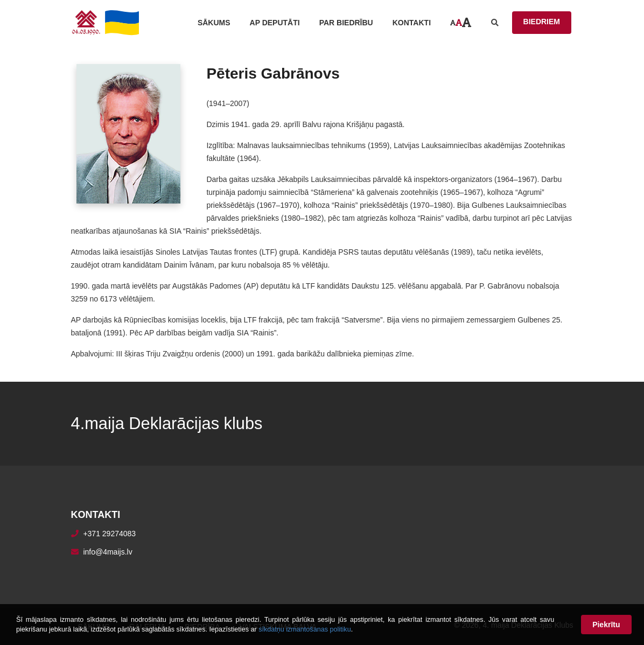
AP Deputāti (275, 23)
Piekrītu (606, 625)
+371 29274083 (109, 534)
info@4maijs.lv (107, 552)
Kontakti (412, 23)
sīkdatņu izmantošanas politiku (305, 629)
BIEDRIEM (542, 22)
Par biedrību (346, 23)
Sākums (214, 23)
